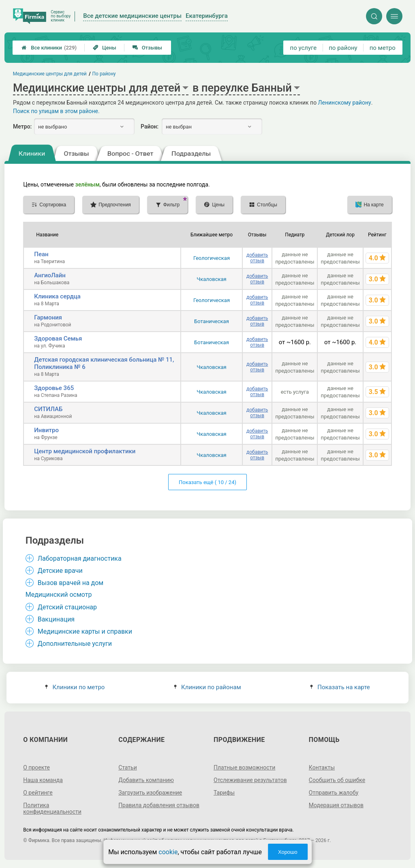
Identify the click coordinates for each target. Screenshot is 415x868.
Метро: (22, 126)
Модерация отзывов (336, 805)
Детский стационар (67, 607)
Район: (150, 126)
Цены (105, 48)
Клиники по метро (75, 687)
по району (343, 48)
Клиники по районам (207, 687)
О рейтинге (38, 793)
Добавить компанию (146, 780)
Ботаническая (212, 321)
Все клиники (49, 48)
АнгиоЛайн (50, 275)
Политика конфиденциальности (52, 808)
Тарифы (224, 793)
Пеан (41, 254)
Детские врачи (60, 571)
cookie (168, 852)
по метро (383, 48)
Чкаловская (211, 279)
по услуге (304, 48)
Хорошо (288, 852)
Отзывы (147, 48)
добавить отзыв (257, 258)
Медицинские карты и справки (85, 631)
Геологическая (212, 258)
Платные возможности (244, 767)
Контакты (322, 767)
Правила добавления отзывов (159, 805)
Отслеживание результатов (250, 780)
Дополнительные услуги (75, 644)
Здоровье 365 (54, 388)
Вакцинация (56, 619)
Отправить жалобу (334, 793)
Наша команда (43, 780)
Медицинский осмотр (59, 595)
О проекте (36, 767)
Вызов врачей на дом (71, 583)
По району (104, 74)
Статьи (128, 767)
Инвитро (46, 430)
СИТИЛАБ (48, 409)
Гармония (48, 317)
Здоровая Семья (58, 339)
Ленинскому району (345, 103)
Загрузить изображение (150, 793)
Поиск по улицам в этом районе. (56, 111)
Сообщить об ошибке (337, 780)
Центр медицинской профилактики (85, 451)
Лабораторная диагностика (80, 558)
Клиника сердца (57, 296)
